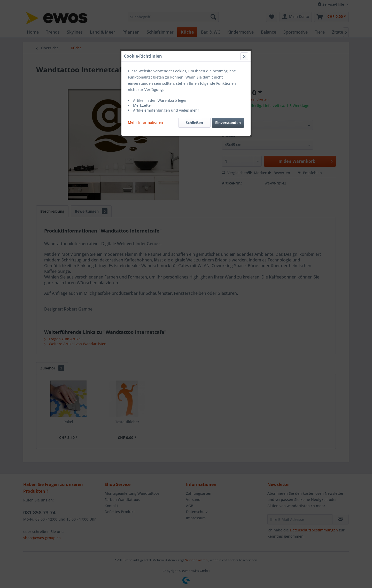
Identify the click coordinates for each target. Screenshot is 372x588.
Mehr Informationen (145, 122)
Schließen (194, 123)
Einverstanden (228, 123)
